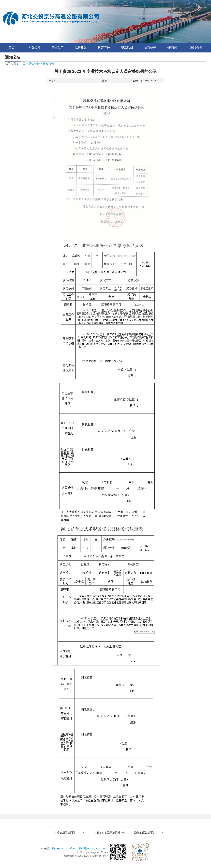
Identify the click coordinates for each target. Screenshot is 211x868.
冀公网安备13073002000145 (94, 848)
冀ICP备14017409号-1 (64, 848)
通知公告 (34, 64)
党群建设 (81, 48)
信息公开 (150, 48)
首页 (12, 48)
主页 (23, 64)
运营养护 (104, 48)
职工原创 (127, 48)
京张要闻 (35, 48)
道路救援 (196, 48)
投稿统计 (173, 48)
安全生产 (58, 48)
